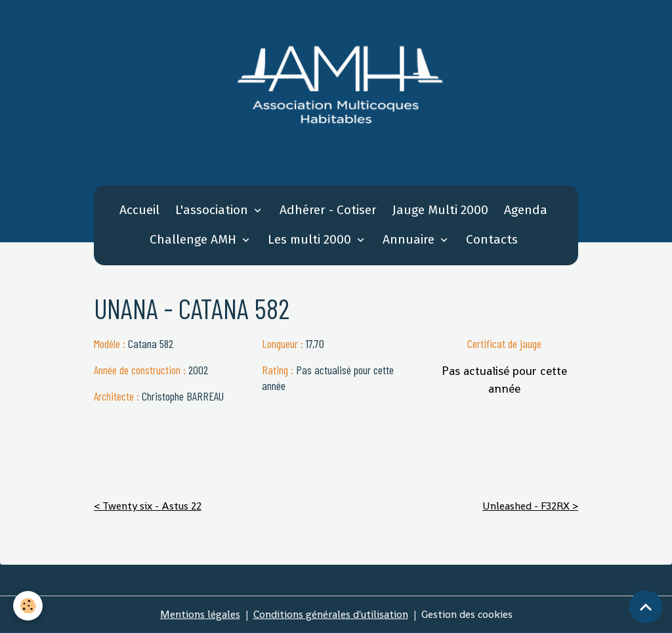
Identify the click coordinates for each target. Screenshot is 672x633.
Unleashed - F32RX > (530, 506)
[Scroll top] (646, 607)
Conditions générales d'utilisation (331, 614)
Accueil (139, 210)
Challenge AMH (195, 239)
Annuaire (410, 239)
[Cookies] (28, 606)
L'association (213, 210)
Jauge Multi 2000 (440, 210)
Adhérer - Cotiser (328, 210)
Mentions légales (200, 614)
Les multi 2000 (311, 239)
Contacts (492, 239)
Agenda (526, 210)
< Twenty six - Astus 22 (148, 506)
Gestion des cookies (467, 614)
